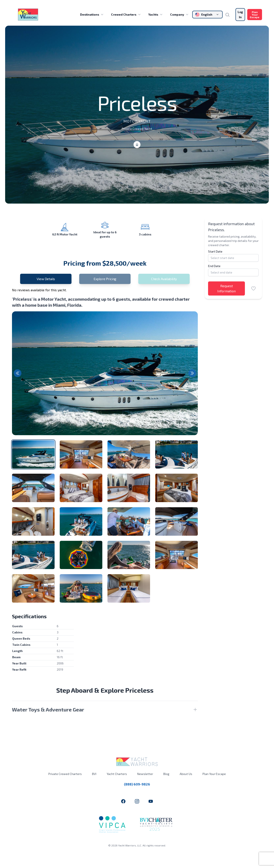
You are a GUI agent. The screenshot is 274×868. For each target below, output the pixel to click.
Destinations (92, 15)
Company (180, 15)
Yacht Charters (117, 774)
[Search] (229, 15)
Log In (240, 14)
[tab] (33, 455)
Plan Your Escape (255, 15)
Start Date (215, 251)
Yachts (156, 15)
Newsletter (145, 774)
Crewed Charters (126, 15)
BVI (94, 774)
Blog (166, 774)
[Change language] (207, 15)
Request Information (226, 288)
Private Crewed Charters (65, 774)
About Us (186, 774)
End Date (214, 266)
